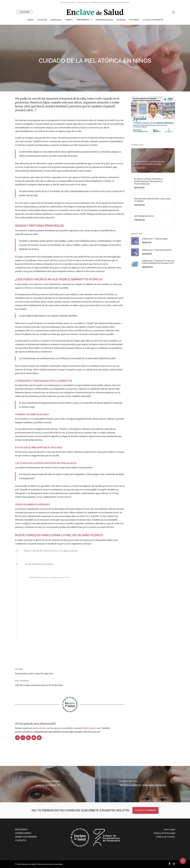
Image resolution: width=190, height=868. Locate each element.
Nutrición (121, 20)
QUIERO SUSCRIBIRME (145, 810)
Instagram (55, 728)
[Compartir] (17, 738)
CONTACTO (21, 840)
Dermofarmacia (84, 20)
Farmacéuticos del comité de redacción (34, 674)
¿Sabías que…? (56, 20)
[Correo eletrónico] (34, 738)
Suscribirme (24, 12)
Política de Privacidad (164, 833)
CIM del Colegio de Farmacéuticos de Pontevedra (39, 685)
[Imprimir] (39, 738)
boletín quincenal (92, 728)
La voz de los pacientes (153, 20)
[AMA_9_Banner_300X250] (153, 134)
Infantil (69, 20)
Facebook (40, 728)
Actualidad (42, 20)
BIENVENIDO (21, 829)
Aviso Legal (169, 829)
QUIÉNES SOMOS (23, 833)
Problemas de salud (104, 20)
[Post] (23, 738)
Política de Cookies (166, 837)
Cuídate (30, 20)
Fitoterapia (134, 20)
